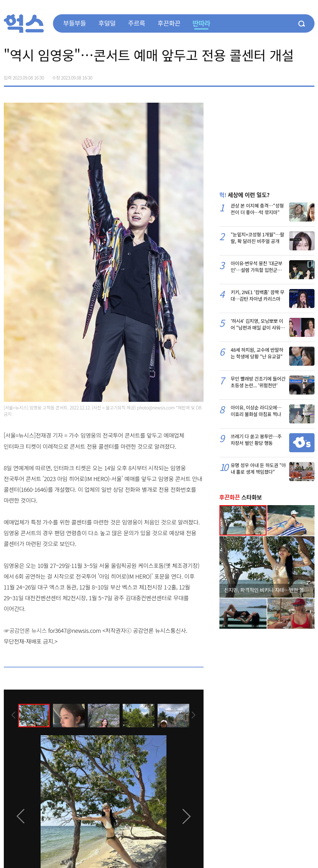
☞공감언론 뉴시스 (25, 630)
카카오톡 (296, 75)
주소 (309, 75)
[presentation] (12, 715)
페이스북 (269, 75)
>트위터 (283, 75)
